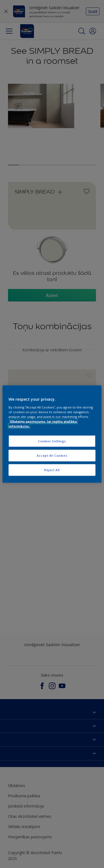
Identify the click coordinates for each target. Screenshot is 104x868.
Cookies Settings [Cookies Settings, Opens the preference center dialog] (52, 441)
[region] (52, 434)
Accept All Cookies (52, 455)
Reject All (52, 470)
